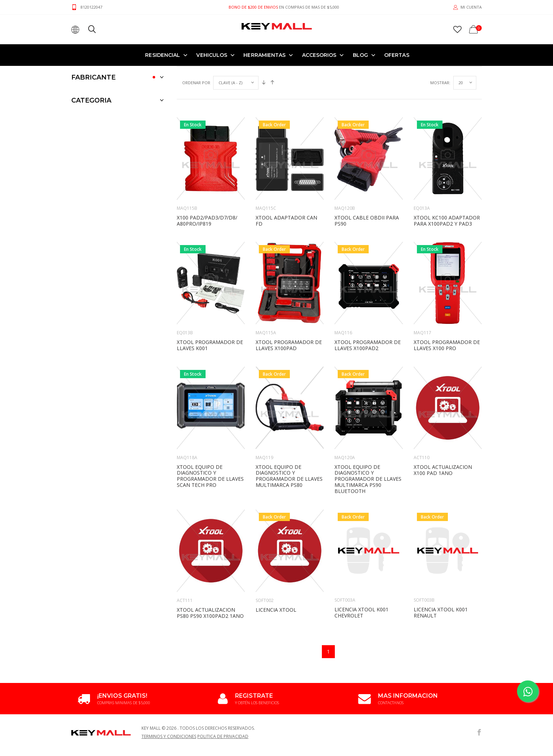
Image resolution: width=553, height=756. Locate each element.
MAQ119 (264, 413)
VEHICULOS (212, 55)
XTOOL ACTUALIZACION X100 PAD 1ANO (443, 425)
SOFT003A (345, 555)
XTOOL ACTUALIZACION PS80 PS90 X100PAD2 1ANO (210, 568)
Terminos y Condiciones (169, 692)
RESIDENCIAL (163, 55)
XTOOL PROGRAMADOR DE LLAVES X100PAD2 (368, 300)
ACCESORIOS (319, 55)
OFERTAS (397, 55)
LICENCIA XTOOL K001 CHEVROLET (361, 568)
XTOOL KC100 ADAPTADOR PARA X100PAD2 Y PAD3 (447, 176)
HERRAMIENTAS (264, 55)
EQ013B (185, 288)
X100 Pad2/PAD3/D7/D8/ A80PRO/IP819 (207, 176)
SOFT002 (265, 556)
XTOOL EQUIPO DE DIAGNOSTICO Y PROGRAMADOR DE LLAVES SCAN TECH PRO (210, 431)
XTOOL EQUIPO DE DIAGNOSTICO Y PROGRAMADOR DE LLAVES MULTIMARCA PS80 (289, 431)
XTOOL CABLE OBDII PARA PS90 (367, 176)
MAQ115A (266, 288)
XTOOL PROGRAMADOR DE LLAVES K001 (210, 300)
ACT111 (185, 556)
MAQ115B (187, 164)
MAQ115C (266, 164)
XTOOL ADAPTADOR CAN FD (286, 176)
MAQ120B (345, 164)
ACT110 (422, 413)
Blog (360, 55)
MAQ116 (343, 288)
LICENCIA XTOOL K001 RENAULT (441, 568)
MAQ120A (345, 413)
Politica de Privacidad (223, 692)
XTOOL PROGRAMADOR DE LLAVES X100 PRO (447, 300)
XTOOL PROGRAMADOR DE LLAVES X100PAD (289, 300)
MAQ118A (187, 413)
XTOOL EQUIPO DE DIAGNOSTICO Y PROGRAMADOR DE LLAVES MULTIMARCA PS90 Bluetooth (368, 434)
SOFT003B (424, 555)
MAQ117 (422, 288)
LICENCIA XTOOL (276, 565)
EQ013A (422, 164)
